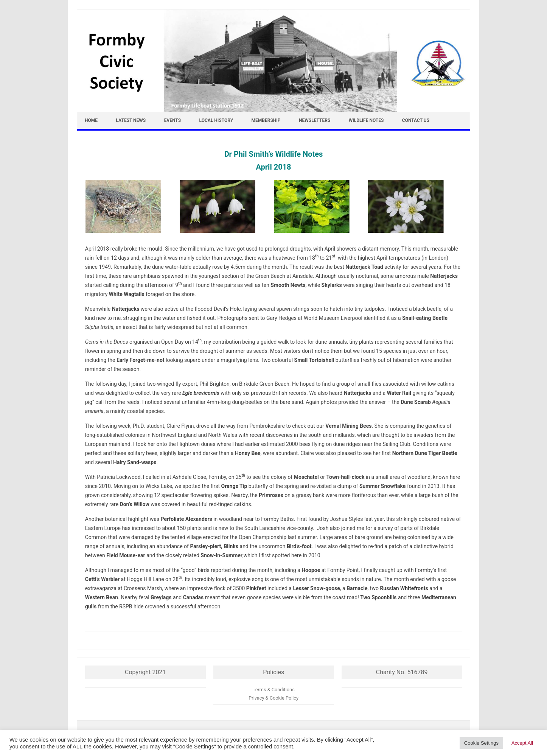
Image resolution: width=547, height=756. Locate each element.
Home (91, 120)
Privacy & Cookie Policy (273, 698)
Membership (266, 120)
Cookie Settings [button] (481, 743)
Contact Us (416, 120)
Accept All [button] (522, 743)
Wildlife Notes (366, 120)
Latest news (131, 120)
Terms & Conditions (274, 690)
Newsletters (315, 120)
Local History (216, 120)
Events (172, 120)
